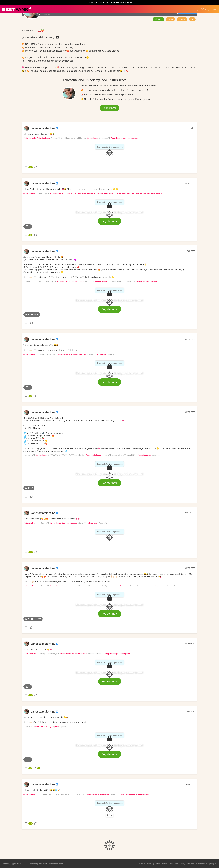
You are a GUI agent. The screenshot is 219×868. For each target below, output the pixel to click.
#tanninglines (160, 586)
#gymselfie (104, 794)
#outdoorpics (133, 138)
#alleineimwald (30, 138)
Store (158, 864)
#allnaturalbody (44, 138)
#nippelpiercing (145, 794)
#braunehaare (92, 138)
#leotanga (48, 727)
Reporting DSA (212, 864)
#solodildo (155, 282)
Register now (110, 221)
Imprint (165, 864)
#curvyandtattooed (70, 193)
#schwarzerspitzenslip (141, 193)
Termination (202, 864)
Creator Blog (150, 864)
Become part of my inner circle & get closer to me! (109, 212)
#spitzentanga (157, 193)
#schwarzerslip (125, 193)
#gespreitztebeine (85, 193)
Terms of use (174, 864)
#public (56, 727)
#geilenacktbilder (102, 282)
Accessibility (191, 864)
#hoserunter (98, 193)
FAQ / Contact (139, 864)
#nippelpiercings (111, 193)
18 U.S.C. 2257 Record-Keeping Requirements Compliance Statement (40, 864)
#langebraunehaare (119, 138)
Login (203, 9)
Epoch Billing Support (9, 864)
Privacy (183, 864)
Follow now (109, 108)
